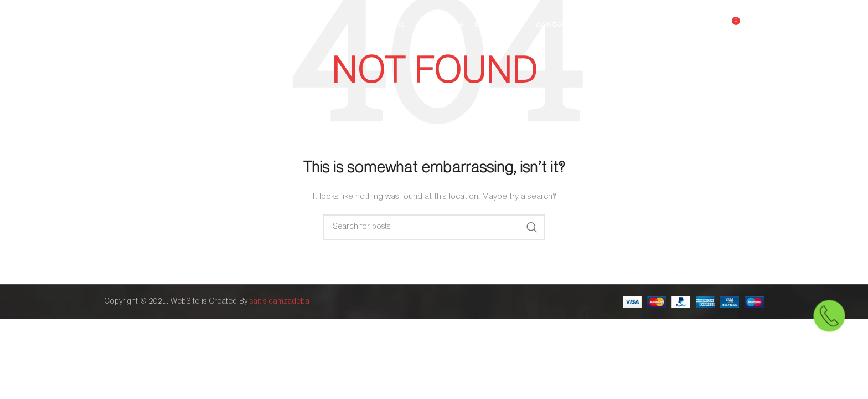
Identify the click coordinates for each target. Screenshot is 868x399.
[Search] (434, 227)
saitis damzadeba (280, 302)
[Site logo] (162, 25)
